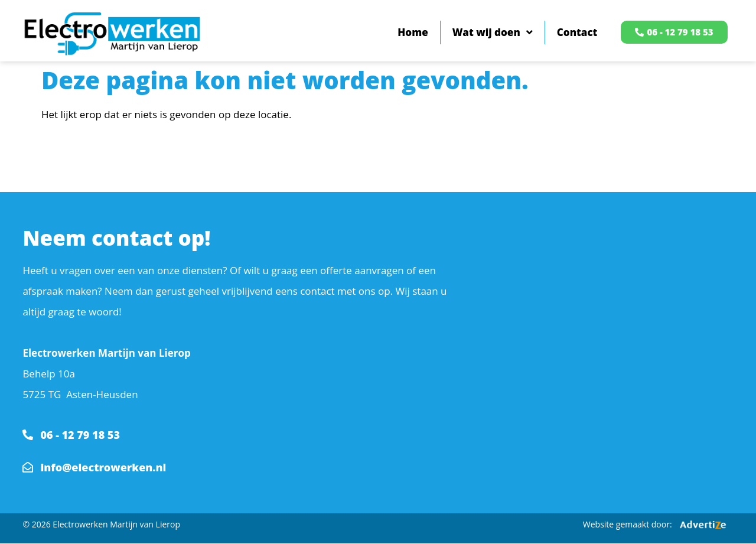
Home (413, 32)
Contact (577, 32)
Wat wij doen (493, 32)
